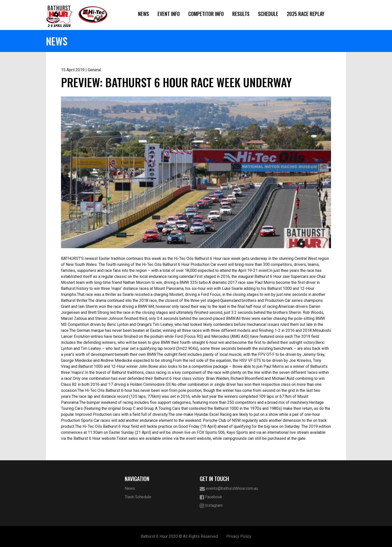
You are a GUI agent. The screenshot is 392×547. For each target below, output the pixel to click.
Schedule (268, 14)
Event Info (169, 14)
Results (241, 14)
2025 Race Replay (305, 14)
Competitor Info (206, 14)
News (143, 14)
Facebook (211, 497)
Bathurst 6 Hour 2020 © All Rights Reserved (179, 536)
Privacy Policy (239, 536)
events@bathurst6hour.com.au (229, 489)
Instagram (211, 506)
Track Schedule (138, 497)
